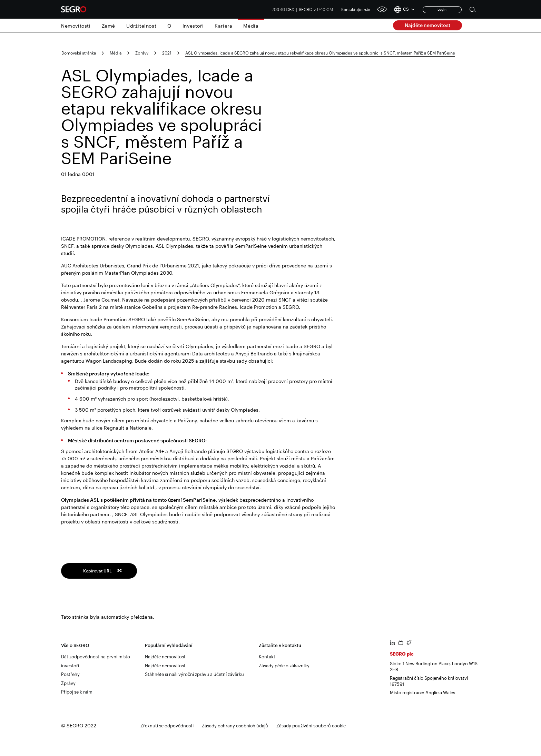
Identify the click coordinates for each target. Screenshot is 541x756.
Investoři (193, 26)
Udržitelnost (141, 26)
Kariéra (223, 26)
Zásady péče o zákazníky (284, 666)
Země (109, 26)
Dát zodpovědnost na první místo (96, 657)
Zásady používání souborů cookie (311, 726)
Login (442, 9)
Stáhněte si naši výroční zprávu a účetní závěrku (194, 674)
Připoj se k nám (77, 692)
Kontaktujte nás (356, 9)
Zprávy (142, 53)
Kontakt (267, 657)
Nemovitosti (76, 26)
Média (251, 26)
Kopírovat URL (97, 571)
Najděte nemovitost (427, 25)
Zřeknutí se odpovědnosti (167, 726)
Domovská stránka (79, 53)
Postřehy (70, 674)
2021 (167, 53)
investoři (70, 666)
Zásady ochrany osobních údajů (235, 726)
